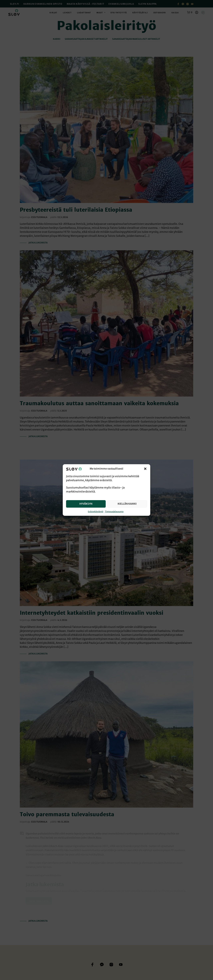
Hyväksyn (86, 504)
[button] (145, 469)
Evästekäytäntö (96, 512)
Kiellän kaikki (127, 504)
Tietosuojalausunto (114, 512)
